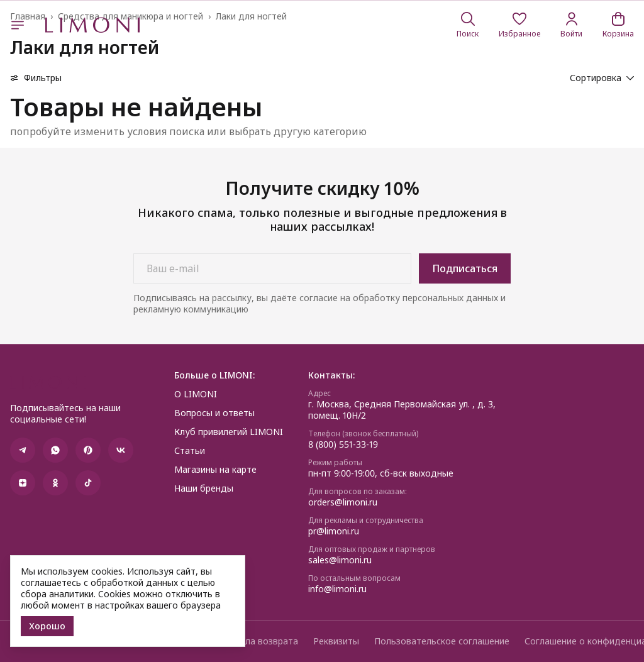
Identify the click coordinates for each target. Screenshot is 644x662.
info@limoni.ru (337, 589)
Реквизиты (336, 641)
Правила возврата (258, 641)
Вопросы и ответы (214, 413)
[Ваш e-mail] (272, 268)
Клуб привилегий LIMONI (229, 432)
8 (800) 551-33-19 (343, 444)
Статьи (190, 451)
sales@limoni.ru (340, 560)
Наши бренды (204, 488)
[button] (519, 25)
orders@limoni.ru (343, 502)
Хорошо (47, 626)
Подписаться (465, 268)
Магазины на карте (215, 470)
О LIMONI (196, 394)
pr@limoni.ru (334, 531)
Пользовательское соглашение (442, 641)
